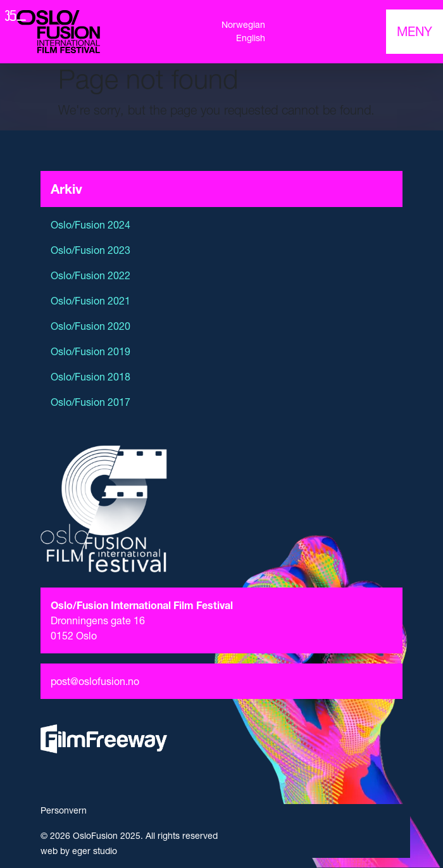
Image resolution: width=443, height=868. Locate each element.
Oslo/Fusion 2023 (90, 250)
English (251, 38)
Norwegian (243, 25)
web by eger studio (79, 851)
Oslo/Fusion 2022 (90, 275)
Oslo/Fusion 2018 (90, 377)
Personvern (64, 810)
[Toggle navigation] (415, 32)
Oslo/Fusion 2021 (90, 301)
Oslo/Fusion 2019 (90, 351)
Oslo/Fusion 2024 (90, 225)
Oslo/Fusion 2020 (90, 326)
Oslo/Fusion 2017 (90, 402)
